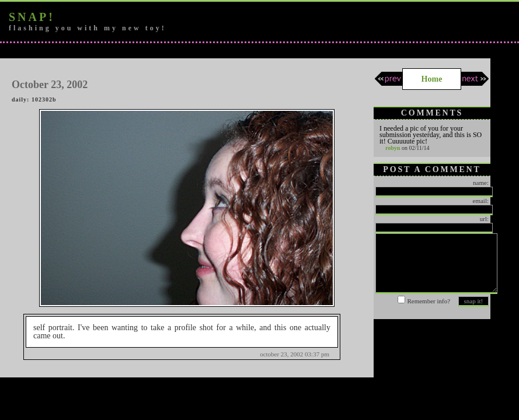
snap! (32, 17)
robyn (393, 148)
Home (432, 79)
